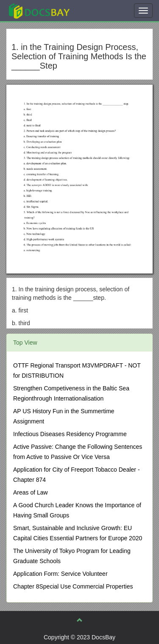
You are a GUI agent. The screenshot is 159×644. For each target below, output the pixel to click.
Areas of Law (31, 492)
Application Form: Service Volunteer (60, 574)
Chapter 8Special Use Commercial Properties (73, 586)
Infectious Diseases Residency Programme (70, 434)
